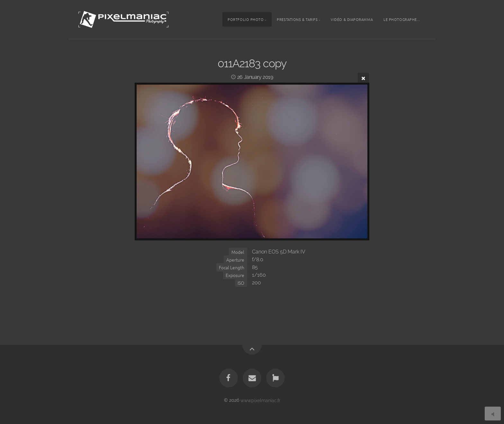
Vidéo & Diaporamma (352, 19)
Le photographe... (402, 19)
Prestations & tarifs (297, 19)
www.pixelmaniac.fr (260, 400)
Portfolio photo (246, 19)
